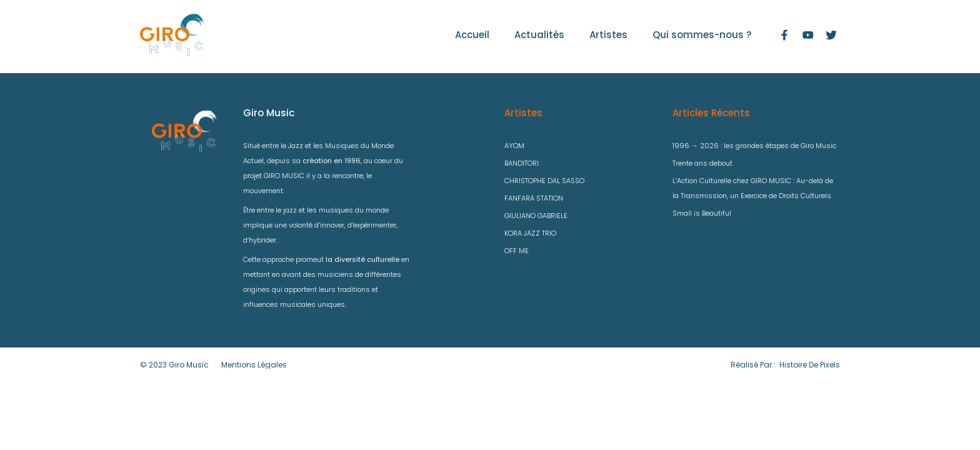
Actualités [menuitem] (539, 35)
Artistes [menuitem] (608, 35)
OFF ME (517, 251)
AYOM (514, 146)
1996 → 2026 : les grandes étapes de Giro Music (754, 146)
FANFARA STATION (534, 198)
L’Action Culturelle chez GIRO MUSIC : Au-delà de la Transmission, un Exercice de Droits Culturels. (753, 188)
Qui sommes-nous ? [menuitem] (702, 35)
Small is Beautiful (702, 213)
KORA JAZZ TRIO (530, 233)
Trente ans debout (702, 163)
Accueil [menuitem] (472, 35)
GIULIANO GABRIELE (536, 216)
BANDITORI (522, 163)
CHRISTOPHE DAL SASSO (544, 181)
